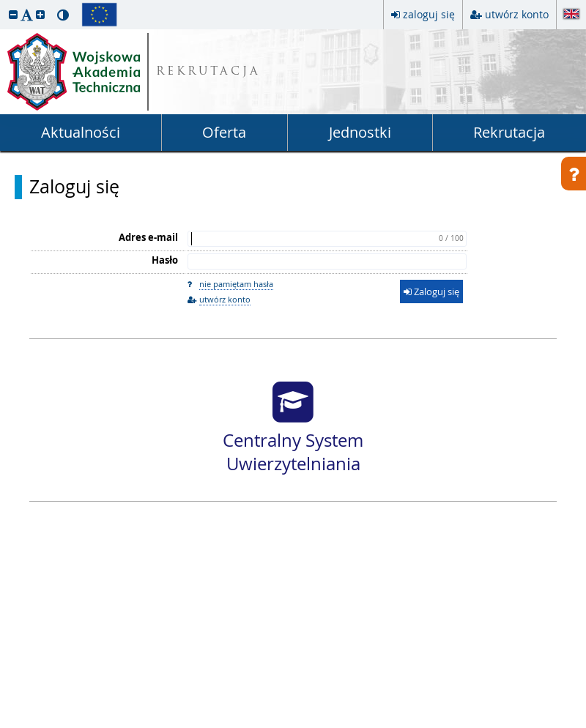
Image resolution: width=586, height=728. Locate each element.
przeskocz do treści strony (4, 4)
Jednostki (360, 132)
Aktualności (81, 132)
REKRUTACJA (208, 72)
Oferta (224, 132)
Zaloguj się (74, 187)
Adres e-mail (148, 237)
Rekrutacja (509, 132)
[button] (13, 14)
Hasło (165, 260)
